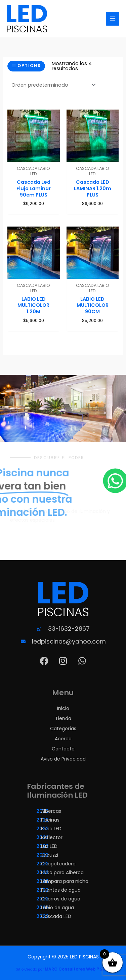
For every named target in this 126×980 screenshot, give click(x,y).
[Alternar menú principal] (113, 19)
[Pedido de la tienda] (52, 85)
